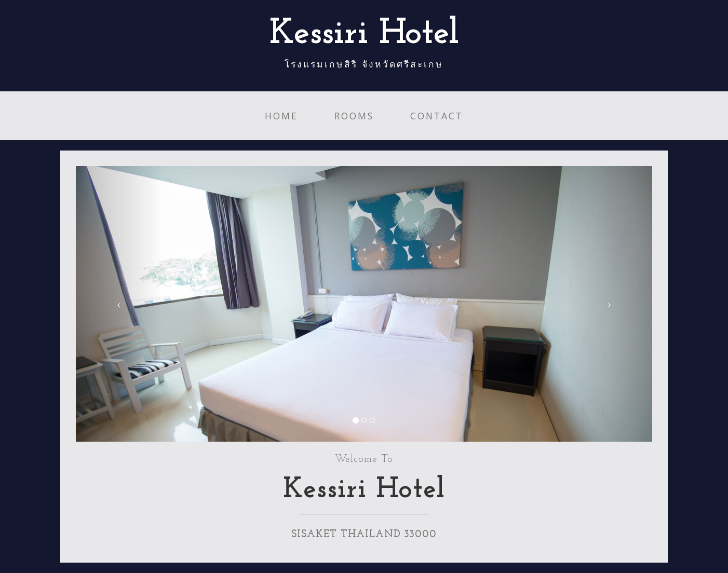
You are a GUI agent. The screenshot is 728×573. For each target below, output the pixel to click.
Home (281, 116)
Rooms (354, 116)
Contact (437, 116)
